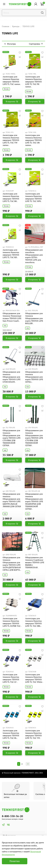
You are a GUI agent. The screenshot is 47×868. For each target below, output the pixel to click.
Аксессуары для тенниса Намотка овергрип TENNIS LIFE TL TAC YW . (33, 734)
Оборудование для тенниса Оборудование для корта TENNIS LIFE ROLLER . (34, 318)
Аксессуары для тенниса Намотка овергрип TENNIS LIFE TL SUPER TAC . (12, 622)
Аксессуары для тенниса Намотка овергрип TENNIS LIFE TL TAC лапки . (12, 80)
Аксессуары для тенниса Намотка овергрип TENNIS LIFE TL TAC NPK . (33, 197)
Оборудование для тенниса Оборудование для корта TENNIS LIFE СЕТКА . (34, 377)
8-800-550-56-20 (12, 816)
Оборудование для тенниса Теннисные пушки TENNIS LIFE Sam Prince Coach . (12, 317)
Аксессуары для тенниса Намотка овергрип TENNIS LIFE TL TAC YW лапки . (11, 140)
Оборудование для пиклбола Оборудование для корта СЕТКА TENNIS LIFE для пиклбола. (34, 256)
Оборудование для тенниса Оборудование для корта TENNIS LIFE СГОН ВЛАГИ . (12, 377)
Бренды (16, 26)
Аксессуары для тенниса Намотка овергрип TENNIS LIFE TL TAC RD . (11, 254)
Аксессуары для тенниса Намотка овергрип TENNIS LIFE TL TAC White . (34, 678)
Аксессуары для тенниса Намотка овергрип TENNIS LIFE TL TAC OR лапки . (33, 140)
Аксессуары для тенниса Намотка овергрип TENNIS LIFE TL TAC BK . (11, 197)
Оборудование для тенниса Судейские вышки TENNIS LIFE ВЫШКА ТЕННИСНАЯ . (35, 562)
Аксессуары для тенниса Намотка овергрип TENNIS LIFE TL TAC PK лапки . (33, 82)
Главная (6, 26)
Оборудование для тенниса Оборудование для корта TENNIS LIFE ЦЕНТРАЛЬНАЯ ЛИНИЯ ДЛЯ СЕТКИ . (12, 501)
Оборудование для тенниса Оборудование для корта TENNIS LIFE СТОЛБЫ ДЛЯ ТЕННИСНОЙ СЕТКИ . (12, 438)
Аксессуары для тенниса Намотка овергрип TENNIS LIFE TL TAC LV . (11, 678)
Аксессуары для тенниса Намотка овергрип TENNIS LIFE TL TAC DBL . (33, 622)
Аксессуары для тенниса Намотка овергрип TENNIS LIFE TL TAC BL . (11, 734)
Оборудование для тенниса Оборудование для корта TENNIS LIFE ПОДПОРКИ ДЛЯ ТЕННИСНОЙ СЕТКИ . (34, 501)
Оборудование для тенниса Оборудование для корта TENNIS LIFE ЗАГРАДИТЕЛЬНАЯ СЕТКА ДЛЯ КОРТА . (12, 564)
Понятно (15, 861)
